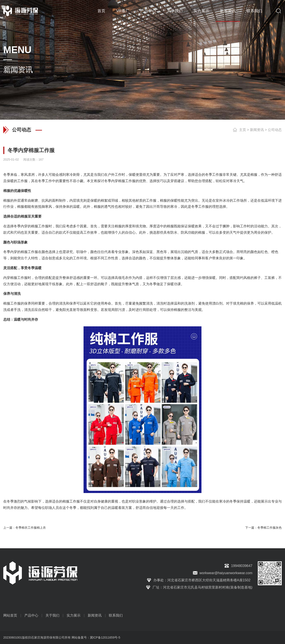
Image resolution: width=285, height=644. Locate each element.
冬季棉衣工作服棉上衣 (31, 528)
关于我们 (175, 11)
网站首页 (10, 615)
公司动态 (275, 130)
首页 (101, 11)
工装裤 (270, 278)
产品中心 (148, 11)
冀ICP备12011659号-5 (105, 637)
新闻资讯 (228, 11)
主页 (243, 130)
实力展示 (201, 11)
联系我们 (254, 11)
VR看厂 (123, 11)
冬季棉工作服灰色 (270, 528)
